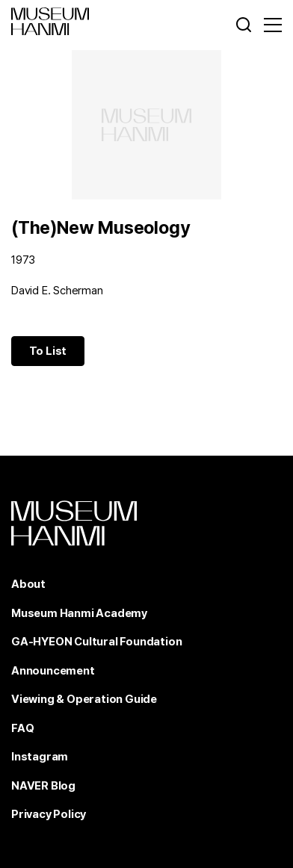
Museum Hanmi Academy (79, 613)
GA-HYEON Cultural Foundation (96, 642)
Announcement (53, 671)
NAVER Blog (43, 786)
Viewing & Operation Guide (84, 699)
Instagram (40, 757)
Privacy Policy (49, 814)
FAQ (22, 728)
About (28, 584)
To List (48, 351)
